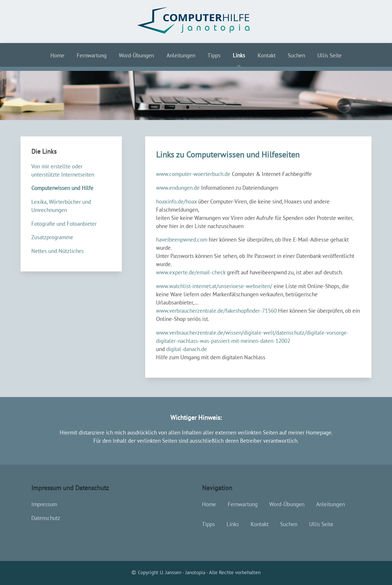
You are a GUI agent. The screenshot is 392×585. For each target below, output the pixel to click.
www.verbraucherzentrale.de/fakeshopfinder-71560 (216, 311)
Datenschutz (46, 518)
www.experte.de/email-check (191, 272)
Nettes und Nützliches (58, 251)
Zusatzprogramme (52, 237)
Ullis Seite (329, 55)
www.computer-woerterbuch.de (193, 174)
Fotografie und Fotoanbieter (64, 224)
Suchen (296, 55)
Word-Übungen (136, 55)
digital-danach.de (187, 349)
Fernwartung (92, 55)
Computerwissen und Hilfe (62, 188)
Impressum (44, 504)
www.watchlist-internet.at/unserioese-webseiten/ (214, 286)
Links (239, 55)
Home (57, 55)
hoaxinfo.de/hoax (176, 201)
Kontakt (267, 55)
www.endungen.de (178, 188)
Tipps (214, 55)
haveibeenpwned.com (182, 240)
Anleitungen (181, 55)
